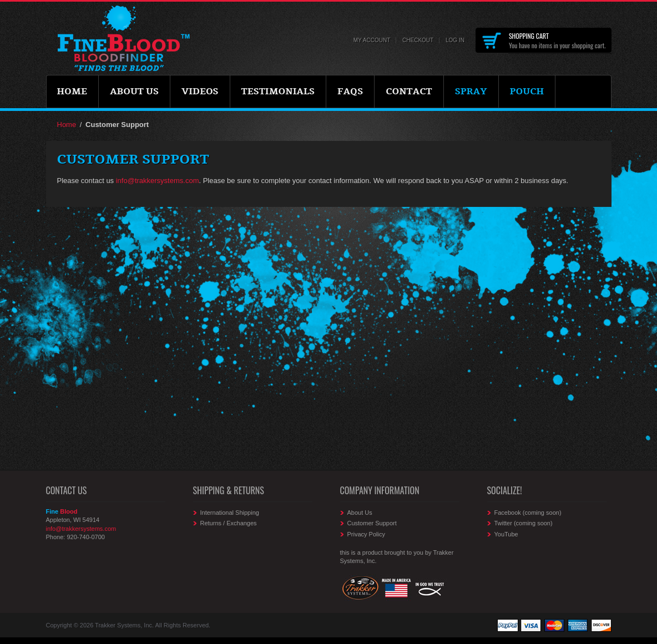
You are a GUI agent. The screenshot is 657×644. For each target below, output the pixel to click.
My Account (372, 40)
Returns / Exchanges (229, 523)
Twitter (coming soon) (524, 523)
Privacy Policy (366, 534)
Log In (455, 40)
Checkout (418, 40)
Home (67, 125)
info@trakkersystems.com (158, 181)
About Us (360, 513)
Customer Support (372, 523)
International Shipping (230, 513)
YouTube (506, 534)
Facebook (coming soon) (528, 513)
